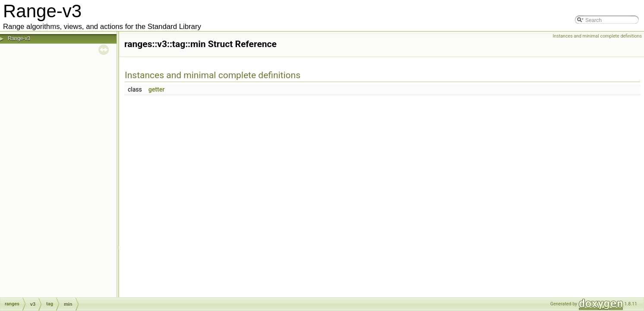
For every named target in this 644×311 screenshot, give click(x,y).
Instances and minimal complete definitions (597, 36)
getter (157, 89)
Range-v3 (19, 38)
